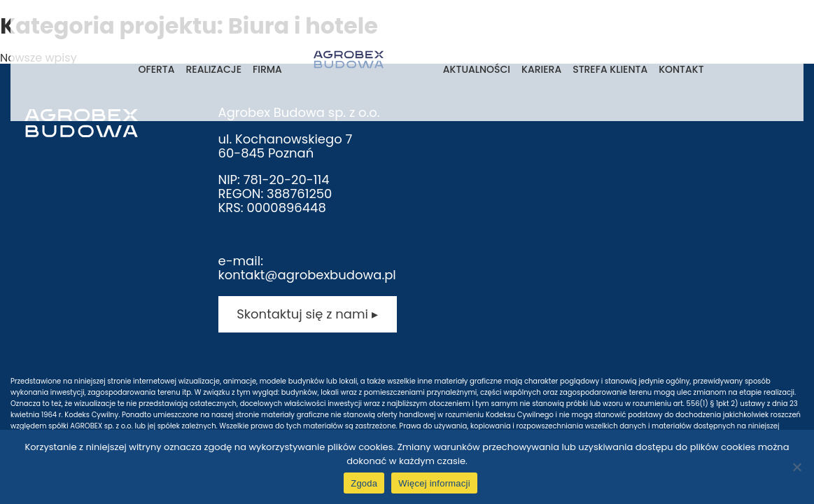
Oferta (156, 69)
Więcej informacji (434, 483)
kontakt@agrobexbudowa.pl (307, 275)
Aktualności (477, 69)
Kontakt (681, 69)
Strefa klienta (610, 69)
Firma (267, 69)
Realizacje (214, 69)
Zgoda (364, 483)
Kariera (541, 69)
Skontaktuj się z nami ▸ (307, 314)
